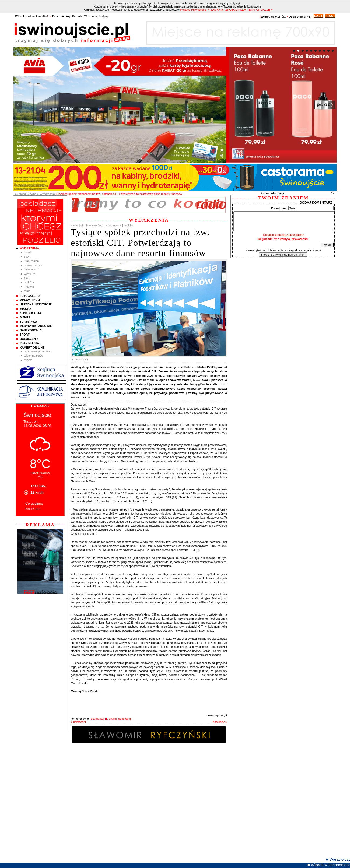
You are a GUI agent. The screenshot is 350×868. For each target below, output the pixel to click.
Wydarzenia (29, 248)
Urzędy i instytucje (36, 304)
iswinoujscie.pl (217, 715)
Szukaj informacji (272, 193)
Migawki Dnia (30, 300)
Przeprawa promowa (37, 351)
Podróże (29, 282)
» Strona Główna (26, 194)
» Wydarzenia (46, 194)
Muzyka (29, 287)
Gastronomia (31, 330)
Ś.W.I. (27, 278)
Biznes (25, 317)
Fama (27, 291)
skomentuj (98, 719)
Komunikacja (30, 313)
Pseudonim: (279, 208)
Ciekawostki (31, 269)
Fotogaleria (30, 296)
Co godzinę (34, 503)
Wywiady (29, 274)
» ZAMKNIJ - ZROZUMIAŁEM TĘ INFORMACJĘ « (240, 10)
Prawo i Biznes (33, 265)
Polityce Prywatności (194, 10)
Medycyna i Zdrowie (36, 326)
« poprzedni (78, 722)
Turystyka (28, 322)
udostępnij (125, 719)
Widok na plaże (34, 356)
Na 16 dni (33, 509)
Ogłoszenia (29, 339)
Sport (27, 256)
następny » (220, 722)
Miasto (28, 252)
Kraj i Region (31, 261)
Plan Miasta (29, 343)
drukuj (113, 719)
